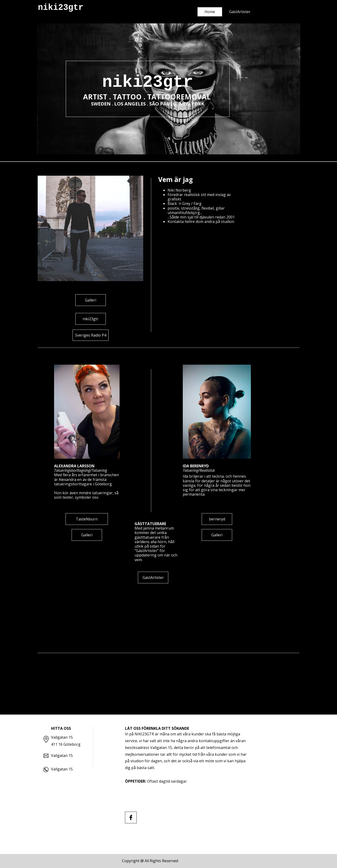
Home (210, 12)
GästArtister (240, 12)
